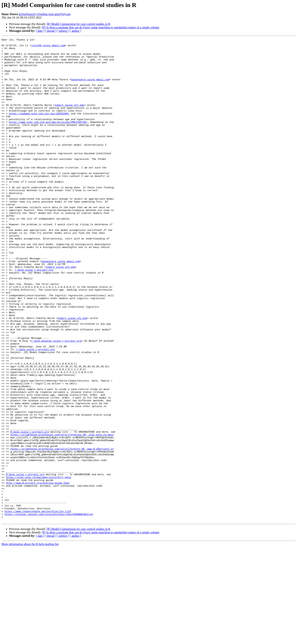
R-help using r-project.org (30, 511)
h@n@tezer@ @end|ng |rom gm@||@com (45, 14)
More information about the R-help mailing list (30, 641)
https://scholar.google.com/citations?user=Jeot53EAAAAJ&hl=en (49, 610)
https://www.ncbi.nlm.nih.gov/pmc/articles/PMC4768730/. (49, 139)
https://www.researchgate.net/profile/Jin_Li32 (38, 606)
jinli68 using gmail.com (48, 47)
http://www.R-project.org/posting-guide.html (38, 572)
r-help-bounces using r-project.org (56, 402)
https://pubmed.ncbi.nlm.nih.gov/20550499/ (39, 129)
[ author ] (76, 31)
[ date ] (40, 31)
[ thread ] (51, 31)
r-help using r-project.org (34, 316)
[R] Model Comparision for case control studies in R (78, 24)
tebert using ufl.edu (70, 119)
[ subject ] (63, 31)
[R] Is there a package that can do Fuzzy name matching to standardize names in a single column (100, 27)
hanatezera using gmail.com (90, 88)
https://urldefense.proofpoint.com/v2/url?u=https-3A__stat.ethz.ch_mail (62, 514)
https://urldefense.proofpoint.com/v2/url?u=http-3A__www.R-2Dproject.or (62, 531)
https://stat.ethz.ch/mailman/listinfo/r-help (38, 565)
